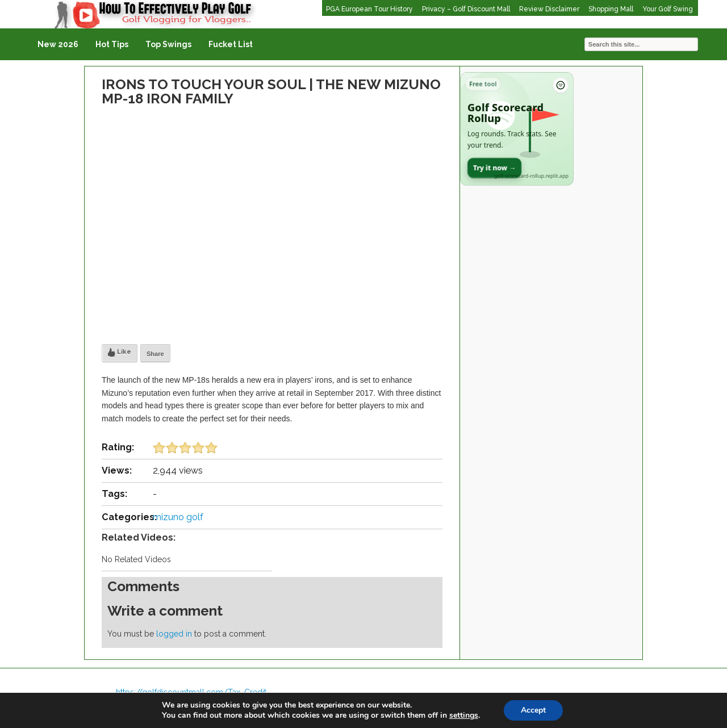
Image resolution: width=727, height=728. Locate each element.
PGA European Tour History (369, 9)
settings (464, 716)
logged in (174, 634)
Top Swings (168, 44)
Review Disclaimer (549, 9)
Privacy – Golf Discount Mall (466, 9)
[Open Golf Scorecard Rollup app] (517, 129)
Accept (533, 710)
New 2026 (58, 44)
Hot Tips (112, 44)
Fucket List (231, 44)
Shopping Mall (611, 9)
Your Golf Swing (668, 9)
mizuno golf (178, 517)
